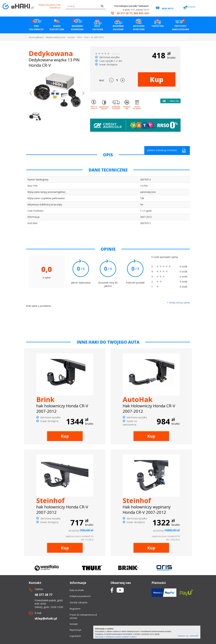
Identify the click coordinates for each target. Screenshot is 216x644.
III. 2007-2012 (97, 37)
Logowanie (75, 636)
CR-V (79, 37)
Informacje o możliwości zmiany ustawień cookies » (116, 637)
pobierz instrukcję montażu (166, 151)
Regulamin (75, 609)
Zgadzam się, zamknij (188, 636)
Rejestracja (75, 630)
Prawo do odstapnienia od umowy (83, 616)
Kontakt (74, 624)
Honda (71, 37)
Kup (157, 79)
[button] (31, 94)
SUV (86, 37)
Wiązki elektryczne (56, 37)
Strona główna (36, 37)
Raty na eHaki (77, 590)
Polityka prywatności (80, 596)
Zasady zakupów (79, 602)
